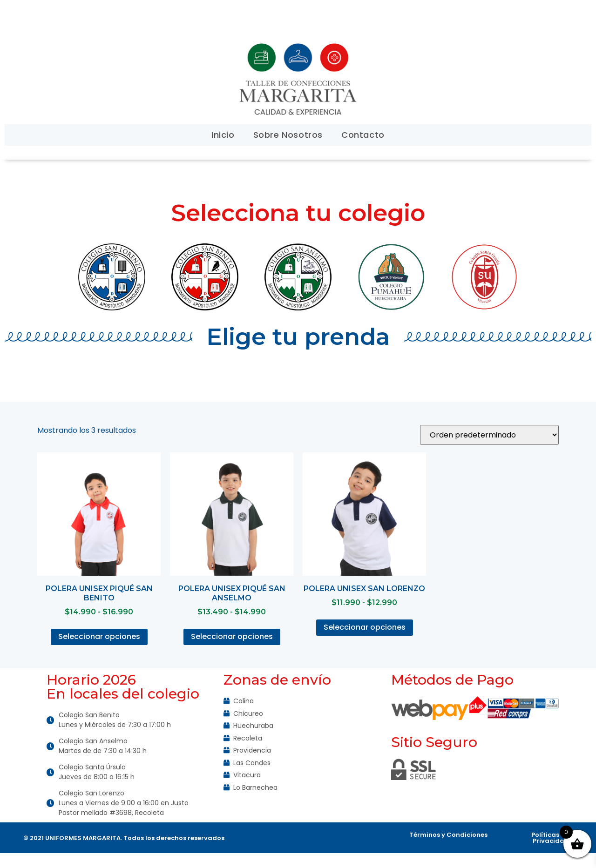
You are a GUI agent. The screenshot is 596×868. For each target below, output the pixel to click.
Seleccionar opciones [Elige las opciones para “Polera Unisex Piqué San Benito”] (99, 636)
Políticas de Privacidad (550, 838)
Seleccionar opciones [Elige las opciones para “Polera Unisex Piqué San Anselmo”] (232, 636)
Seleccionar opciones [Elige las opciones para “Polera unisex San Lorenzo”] (365, 627)
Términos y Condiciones (448, 835)
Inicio (223, 135)
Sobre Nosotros (288, 135)
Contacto (363, 135)
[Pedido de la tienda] (489, 435)
